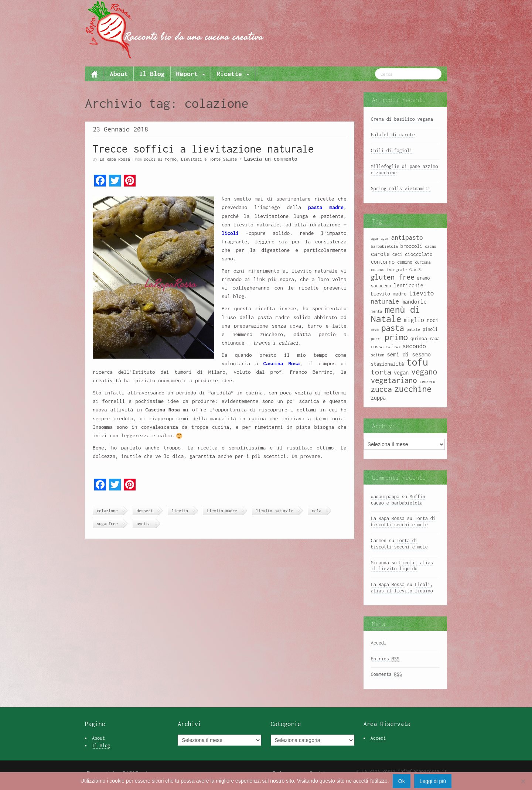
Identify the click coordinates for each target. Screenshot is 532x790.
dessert (145, 511)
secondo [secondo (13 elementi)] (414, 346)
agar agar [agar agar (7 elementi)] (380, 238)
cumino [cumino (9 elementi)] (405, 262)
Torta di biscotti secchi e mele (403, 521)
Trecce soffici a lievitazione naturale (203, 149)
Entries (385, 659)
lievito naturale (275, 511)
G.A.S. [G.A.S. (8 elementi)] (416, 270)
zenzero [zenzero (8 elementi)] (428, 382)
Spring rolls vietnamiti (401, 189)
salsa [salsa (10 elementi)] (393, 346)
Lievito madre (222, 511)
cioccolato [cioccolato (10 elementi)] (419, 254)
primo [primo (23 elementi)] (396, 337)
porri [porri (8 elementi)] (376, 339)
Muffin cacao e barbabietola (398, 500)
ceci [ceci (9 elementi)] (397, 254)
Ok (402, 781)
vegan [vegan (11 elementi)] (401, 372)
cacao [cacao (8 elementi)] (430, 246)
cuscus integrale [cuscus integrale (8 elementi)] (389, 270)
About (119, 74)
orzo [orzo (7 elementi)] (375, 330)
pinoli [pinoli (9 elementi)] (430, 329)
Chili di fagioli (392, 151)
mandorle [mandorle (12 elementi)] (414, 301)
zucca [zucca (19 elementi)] (381, 389)
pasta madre (322, 207)
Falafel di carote (393, 135)
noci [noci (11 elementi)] (433, 320)
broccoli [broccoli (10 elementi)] (412, 246)
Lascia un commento (271, 159)
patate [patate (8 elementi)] (413, 329)
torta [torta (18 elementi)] (381, 372)
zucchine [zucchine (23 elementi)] (413, 389)
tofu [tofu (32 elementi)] (417, 362)
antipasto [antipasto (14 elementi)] (407, 237)
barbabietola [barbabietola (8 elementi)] (384, 246)
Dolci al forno (160, 159)
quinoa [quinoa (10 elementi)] (419, 338)
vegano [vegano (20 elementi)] (424, 372)
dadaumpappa (385, 497)
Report (191, 74)
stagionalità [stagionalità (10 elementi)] (387, 364)
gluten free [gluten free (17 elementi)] (393, 277)
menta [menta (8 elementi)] (376, 311)
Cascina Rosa (282, 363)
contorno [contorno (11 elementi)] (383, 262)
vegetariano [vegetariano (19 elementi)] (394, 380)
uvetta (144, 524)
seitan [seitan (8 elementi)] (378, 355)
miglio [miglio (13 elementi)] (414, 320)
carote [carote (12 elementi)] (380, 254)
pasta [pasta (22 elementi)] (393, 328)
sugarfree (107, 524)
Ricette (233, 74)
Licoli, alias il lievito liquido (402, 566)
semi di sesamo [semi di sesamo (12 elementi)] (409, 354)
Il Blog (152, 74)
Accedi (379, 643)
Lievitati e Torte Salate (209, 159)
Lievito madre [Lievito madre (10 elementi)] (389, 294)
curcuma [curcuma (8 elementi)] (423, 262)
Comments (386, 674)
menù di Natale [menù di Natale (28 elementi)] (396, 314)
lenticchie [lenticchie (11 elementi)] (408, 285)
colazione (107, 511)
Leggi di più (433, 781)
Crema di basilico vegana (402, 119)
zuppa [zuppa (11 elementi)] (378, 398)
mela (316, 511)
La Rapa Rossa (115, 159)
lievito (180, 511)
